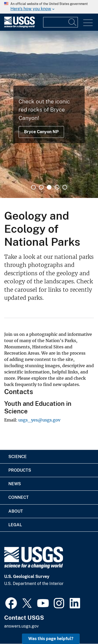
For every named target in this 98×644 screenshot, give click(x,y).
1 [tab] (33, 187)
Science (18, 457)
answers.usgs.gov (21, 626)
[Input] (60, 22)
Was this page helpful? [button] (51, 639)
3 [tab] (49, 187)
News (15, 484)
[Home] (19, 27)
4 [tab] (57, 187)
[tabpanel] (49, 114)
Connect (19, 497)
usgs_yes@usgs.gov (39, 420)
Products (20, 470)
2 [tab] (41, 187)
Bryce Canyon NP (41, 132)
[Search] (73, 22)
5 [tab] (65, 187)
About (16, 511)
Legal (15, 525)
